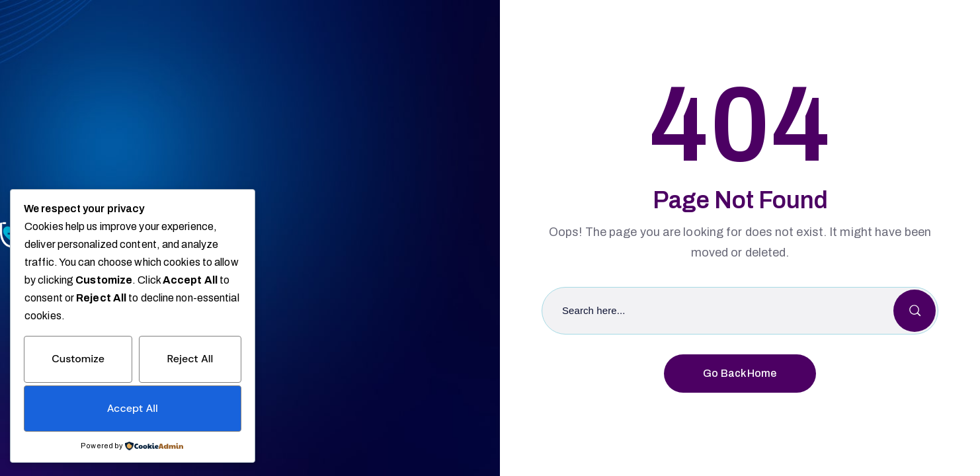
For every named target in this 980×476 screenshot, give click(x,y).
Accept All (133, 408)
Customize (78, 359)
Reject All (190, 359)
